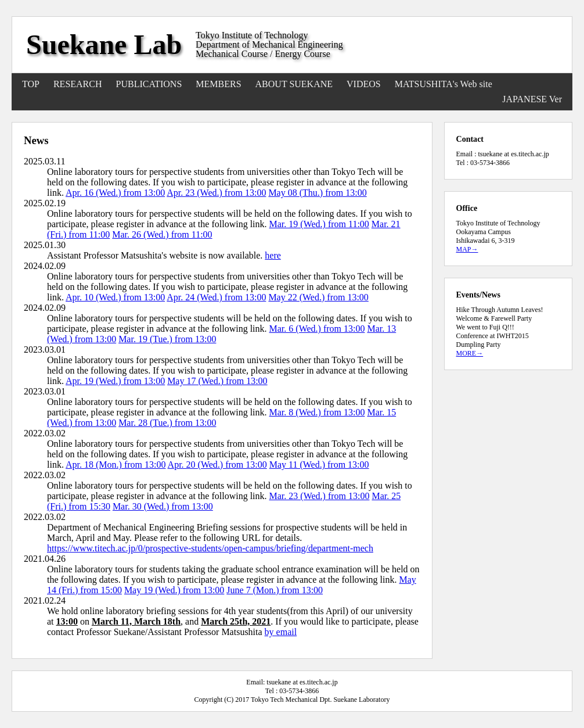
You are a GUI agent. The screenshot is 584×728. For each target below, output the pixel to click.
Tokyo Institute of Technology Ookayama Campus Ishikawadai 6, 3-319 (498, 232)
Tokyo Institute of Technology (252, 35)
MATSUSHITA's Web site (444, 84)
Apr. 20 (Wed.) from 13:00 (217, 465)
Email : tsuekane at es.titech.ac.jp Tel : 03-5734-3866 (503, 158)
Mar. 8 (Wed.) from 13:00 (317, 412)
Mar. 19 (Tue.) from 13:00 (167, 339)
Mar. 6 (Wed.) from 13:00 (317, 329)
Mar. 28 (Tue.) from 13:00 (167, 423)
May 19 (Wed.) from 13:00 (174, 590)
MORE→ (470, 353)
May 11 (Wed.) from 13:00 (319, 465)
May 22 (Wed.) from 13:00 (318, 297)
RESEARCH (78, 84)
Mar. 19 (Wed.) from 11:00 (319, 224)
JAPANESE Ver (532, 99)
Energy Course (303, 54)
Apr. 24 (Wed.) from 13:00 (216, 297)
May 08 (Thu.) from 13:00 (317, 193)
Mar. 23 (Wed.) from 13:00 (320, 496)
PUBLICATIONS (149, 84)
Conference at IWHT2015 (493, 336)
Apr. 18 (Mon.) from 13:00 (116, 465)
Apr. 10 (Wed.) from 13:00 (115, 297)
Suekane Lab (104, 44)
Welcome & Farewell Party (494, 318)
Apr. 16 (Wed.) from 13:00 (115, 193)
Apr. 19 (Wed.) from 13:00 (115, 381)
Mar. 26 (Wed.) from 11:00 (162, 234)
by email (281, 632)
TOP (31, 84)
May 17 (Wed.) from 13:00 (217, 381)
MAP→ (467, 249)
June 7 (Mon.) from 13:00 (275, 590)
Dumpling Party (479, 345)
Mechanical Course (232, 54)
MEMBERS (218, 84)
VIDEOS (364, 84)
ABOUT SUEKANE (294, 84)
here (273, 255)
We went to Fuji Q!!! (485, 327)
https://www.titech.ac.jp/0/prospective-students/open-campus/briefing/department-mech (210, 548)
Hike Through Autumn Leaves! (500, 310)
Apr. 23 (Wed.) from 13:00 (216, 193)
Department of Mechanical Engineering (269, 44)
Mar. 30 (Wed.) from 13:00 (163, 506)
